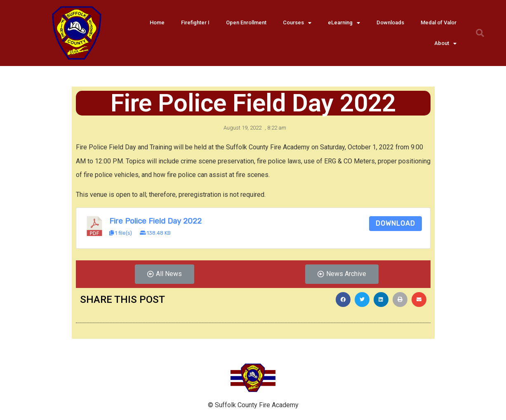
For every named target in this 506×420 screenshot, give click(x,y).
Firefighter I (195, 22)
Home (157, 22)
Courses (297, 23)
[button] (165, 274)
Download (395, 223)
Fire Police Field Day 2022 (155, 221)
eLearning (344, 23)
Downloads (390, 22)
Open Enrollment (246, 22)
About (445, 44)
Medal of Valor (439, 22)
